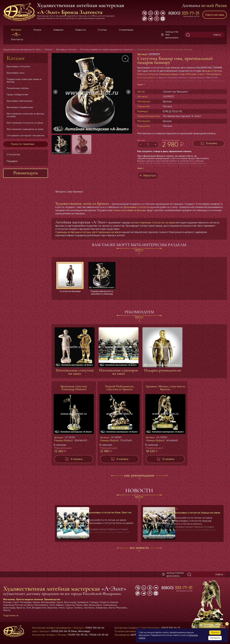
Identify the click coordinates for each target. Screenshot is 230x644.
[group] (92, 93)
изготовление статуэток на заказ (155, 223)
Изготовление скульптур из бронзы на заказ (25, 115)
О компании (126, 30)
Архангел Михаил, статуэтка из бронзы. (165, 389)
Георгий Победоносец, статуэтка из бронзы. (120, 389)
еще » (141, 84)
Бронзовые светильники (20, 101)
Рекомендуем (26, 173)
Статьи (102, 30)
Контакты (17, 39)
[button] (128, 92)
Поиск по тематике (19, 144)
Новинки (58, 30)
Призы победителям (17, 94)
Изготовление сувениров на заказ (25, 129)
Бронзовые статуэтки (18, 66)
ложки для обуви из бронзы (129, 211)
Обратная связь (215, 15)
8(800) (184, 13)
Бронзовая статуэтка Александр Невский (74, 389)
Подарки (12, 161)
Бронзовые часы (16, 73)
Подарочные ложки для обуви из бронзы (24, 80)
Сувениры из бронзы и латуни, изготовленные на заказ (88, 233)
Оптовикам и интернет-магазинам (25, 135)
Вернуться (150, 176)
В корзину (212, 143)
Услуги (37, 30)
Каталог (16, 30)
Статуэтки (13, 154)
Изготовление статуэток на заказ (25, 123)
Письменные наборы (18, 88)
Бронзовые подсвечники (20, 107)
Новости (80, 30)
